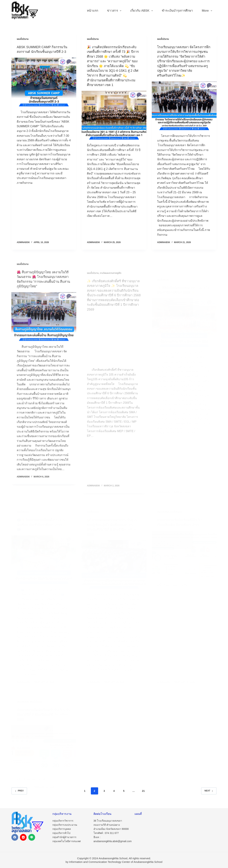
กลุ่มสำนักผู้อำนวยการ (64, 837)
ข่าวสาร (115, 11)
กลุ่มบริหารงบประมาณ (65, 825)
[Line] (32, 837)
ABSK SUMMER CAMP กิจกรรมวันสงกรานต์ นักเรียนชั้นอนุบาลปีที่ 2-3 (43, 52)
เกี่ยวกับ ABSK (142, 11)
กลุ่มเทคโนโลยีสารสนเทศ (67, 841)
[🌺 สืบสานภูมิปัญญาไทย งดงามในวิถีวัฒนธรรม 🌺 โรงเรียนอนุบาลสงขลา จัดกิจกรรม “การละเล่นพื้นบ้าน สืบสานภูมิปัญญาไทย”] (44, 332)
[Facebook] (15, 837)
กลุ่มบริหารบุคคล (62, 829)
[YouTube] (23, 837)
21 (143, 794)
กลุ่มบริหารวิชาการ (63, 821)
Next (209, 794)
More (208, 11)
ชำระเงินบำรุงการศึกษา (177, 11)
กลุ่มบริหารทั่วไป (61, 833)
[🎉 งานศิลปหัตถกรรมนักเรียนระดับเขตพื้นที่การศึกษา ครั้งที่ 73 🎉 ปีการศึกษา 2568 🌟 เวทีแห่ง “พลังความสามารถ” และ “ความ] (114, 119)
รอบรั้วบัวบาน (23, 39)
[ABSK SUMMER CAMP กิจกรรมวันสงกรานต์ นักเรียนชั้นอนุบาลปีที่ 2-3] (44, 86)
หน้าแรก (93, 11)
